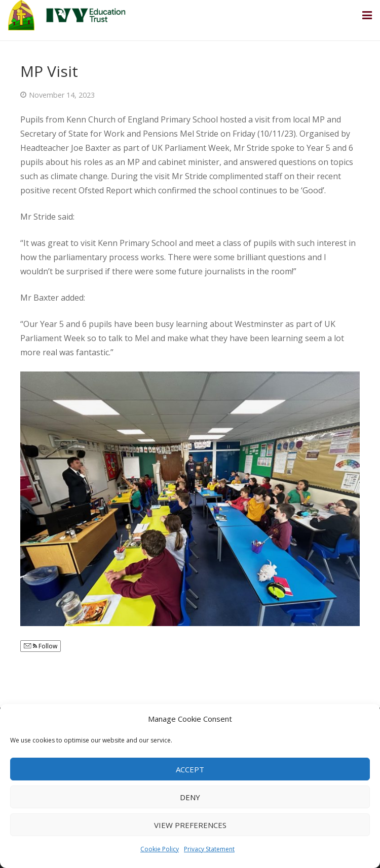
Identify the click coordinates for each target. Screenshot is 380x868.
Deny (190, 797)
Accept (190, 769)
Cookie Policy (160, 849)
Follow (41, 646)
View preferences (190, 825)
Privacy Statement (209, 849)
